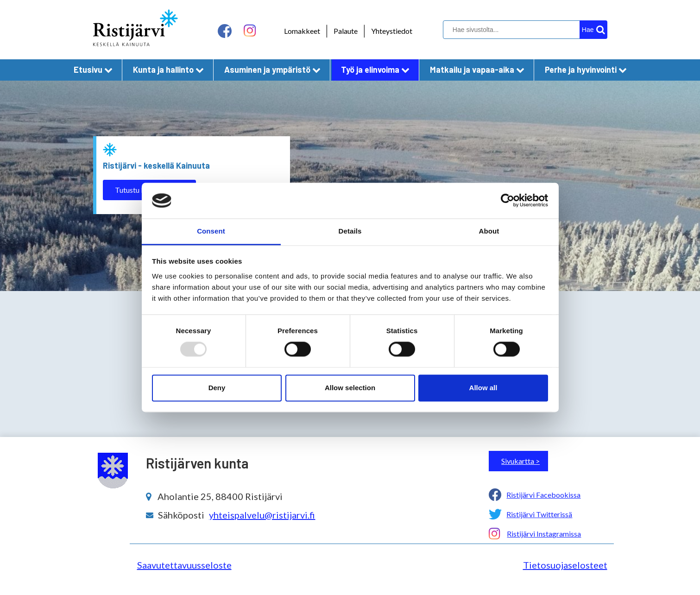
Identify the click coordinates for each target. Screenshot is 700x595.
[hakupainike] (593, 30)
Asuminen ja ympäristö (272, 70)
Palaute (346, 31)
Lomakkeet (302, 31)
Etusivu (93, 70)
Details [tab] (350, 231)
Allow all (483, 388)
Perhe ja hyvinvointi (586, 70)
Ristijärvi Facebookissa (543, 495)
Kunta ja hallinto (168, 70)
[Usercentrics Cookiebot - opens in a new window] (508, 201)
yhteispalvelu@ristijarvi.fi (262, 515)
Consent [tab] (211, 231)
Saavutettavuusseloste (184, 565)
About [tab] (489, 231)
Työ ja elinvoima (375, 70)
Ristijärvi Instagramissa (544, 534)
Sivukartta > (520, 461)
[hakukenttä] (524, 30)
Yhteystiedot (392, 31)
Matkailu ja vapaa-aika (477, 70)
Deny (217, 388)
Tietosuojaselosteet (565, 565)
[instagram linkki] (250, 31)
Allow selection (350, 388)
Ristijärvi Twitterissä (539, 514)
